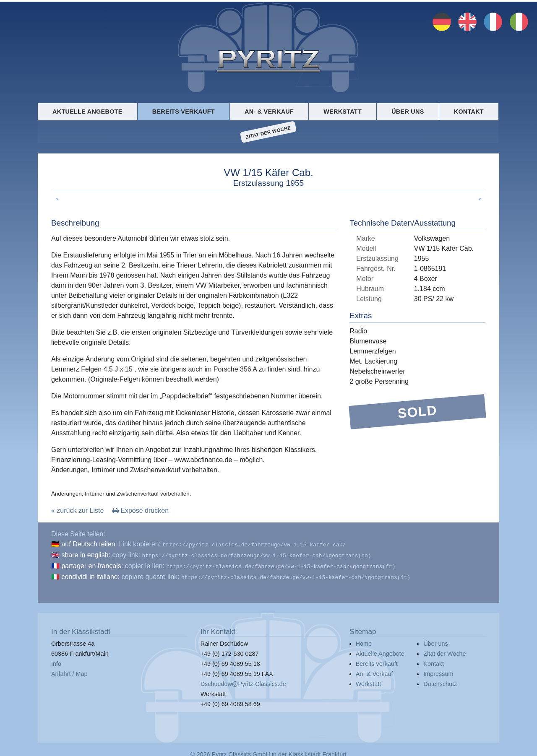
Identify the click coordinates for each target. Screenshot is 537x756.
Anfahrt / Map (69, 670)
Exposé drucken (141, 510)
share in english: (86, 554)
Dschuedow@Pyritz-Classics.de (243, 681)
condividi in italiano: (90, 574)
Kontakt (469, 112)
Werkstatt (343, 112)
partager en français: (92, 564)
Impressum (438, 670)
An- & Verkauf (269, 112)
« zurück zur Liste (77, 510)
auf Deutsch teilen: (89, 544)
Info (56, 660)
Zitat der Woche (268, 132)
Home (364, 640)
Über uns (408, 112)
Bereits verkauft (184, 112)
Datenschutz (440, 681)
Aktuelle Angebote (87, 112)
